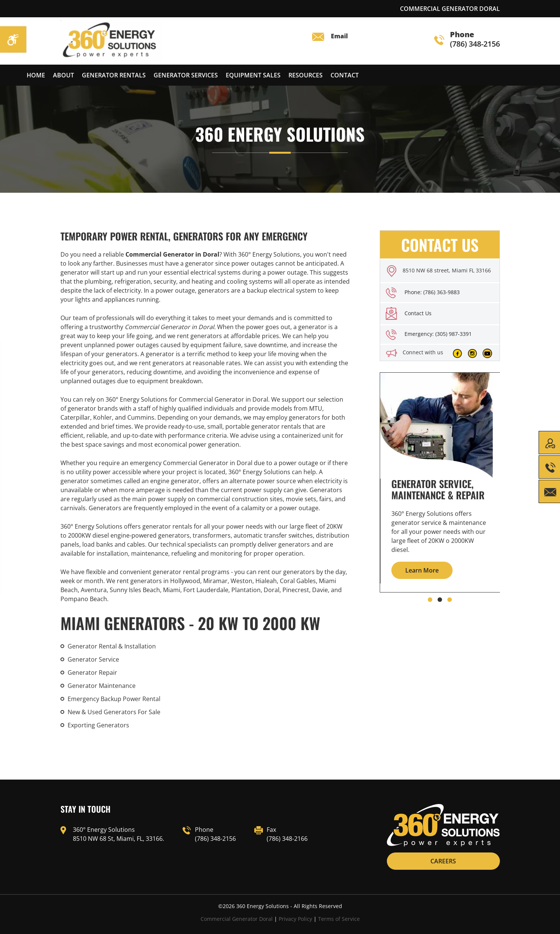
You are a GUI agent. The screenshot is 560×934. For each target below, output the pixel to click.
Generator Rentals (114, 75)
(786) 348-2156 (467, 40)
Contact (345, 75)
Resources (306, 75)
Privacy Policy (295, 919)
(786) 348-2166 (287, 839)
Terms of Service (339, 919)
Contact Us (418, 313)
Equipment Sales (253, 75)
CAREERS (443, 861)
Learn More (422, 570)
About (63, 75)
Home (36, 75)
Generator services (186, 75)
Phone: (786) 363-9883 (432, 292)
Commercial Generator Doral (237, 919)
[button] (430, 600)
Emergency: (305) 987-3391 (438, 334)
